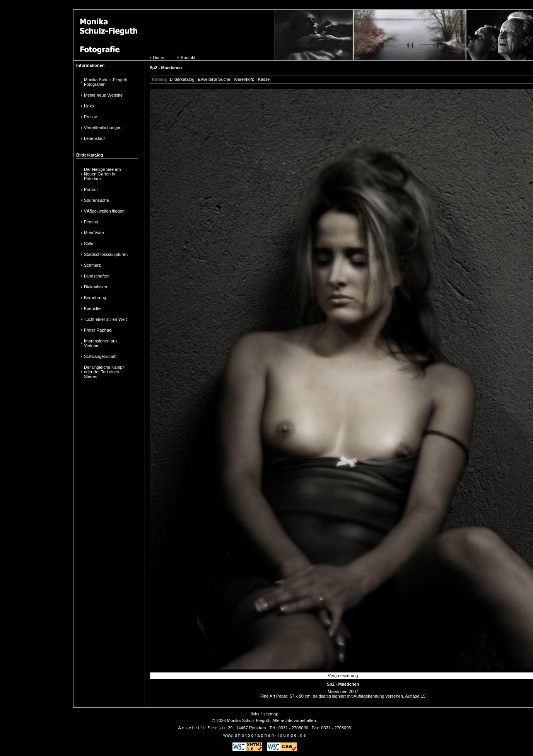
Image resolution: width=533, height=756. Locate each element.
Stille (89, 243)
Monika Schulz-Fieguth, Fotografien (106, 82)
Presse (91, 117)
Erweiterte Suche (214, 79)
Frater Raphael (98, 330)
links (255, 714)
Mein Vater (94, 233)
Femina (91, 222)
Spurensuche (97, 200)
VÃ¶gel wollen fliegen (104, 211)
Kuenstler (93, 308)
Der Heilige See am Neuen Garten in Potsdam (102, 174)
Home (158, 58)
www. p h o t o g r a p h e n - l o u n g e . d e (264, 735)
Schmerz (92, 265)
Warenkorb (244, 79)
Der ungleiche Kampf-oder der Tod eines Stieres (104, 372)
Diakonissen (96, 287)
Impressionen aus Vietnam (101, 343)
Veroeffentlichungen (103, 128)
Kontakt (188, 58)
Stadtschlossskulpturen (106, 254)
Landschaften (97, 276)
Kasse (264, 79)
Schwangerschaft (100, 356)
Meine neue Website (103, 95)
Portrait (91, 189)
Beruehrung (95, 298)
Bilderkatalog (182, 79)
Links (89, 106)
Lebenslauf (94, 138)
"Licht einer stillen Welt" (106, 319)
